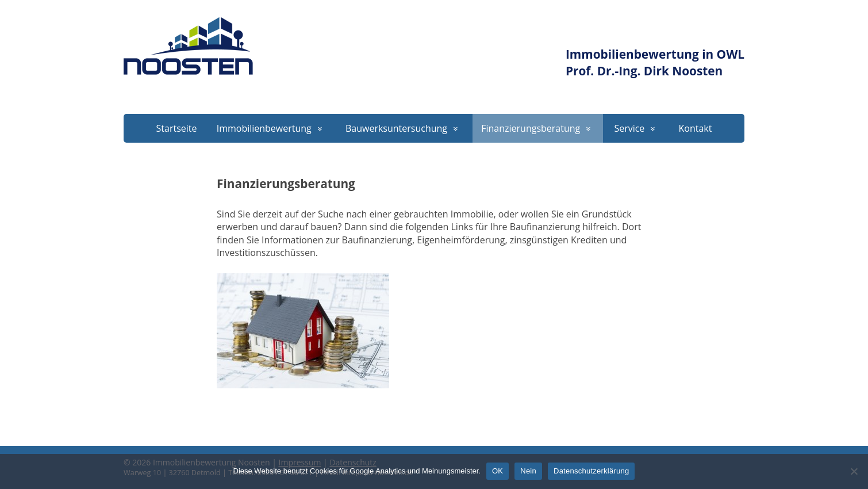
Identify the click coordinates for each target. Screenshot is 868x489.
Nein (528, 471)
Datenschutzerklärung (591, 471)
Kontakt (696, 128)
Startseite (177, 128)
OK (498, 471)
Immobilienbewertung (264, 128)
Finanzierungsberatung (531, 128)
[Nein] (854, 471)
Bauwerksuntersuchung (396, 128)
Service (629, 128)
